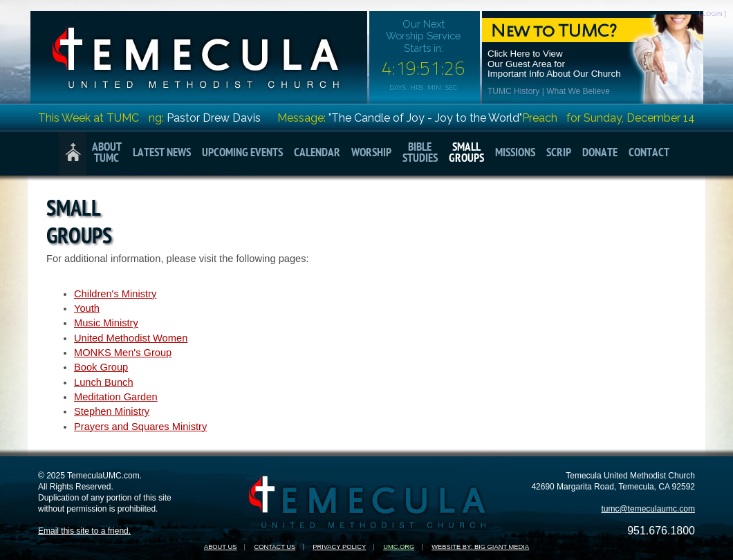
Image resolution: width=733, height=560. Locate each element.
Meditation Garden (116, 397)
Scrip (559, 153)
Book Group (101, 367)
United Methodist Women (131, 338)
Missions (515, 153)
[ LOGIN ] (713, 14)
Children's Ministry (115, 294)
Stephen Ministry (112, 411)
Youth (87, 308)
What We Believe (578, 91)
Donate (600, 153)
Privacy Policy (339, 547)
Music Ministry (106, 323)
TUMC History (513, 91)
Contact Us (275, 547)
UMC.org (399, 547)
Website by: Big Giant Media (480, 547)
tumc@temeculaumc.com (648, 509)
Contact (649, 153)
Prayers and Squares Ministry (140, 427)
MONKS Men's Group (123, 353)
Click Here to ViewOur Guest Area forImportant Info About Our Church (554, 64)
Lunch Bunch (104, 382)
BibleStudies (420, 153)
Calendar (317, 153)
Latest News (162, 153)
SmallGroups (466, 153)
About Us (221, 547)
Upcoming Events (242, 153)
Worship (371, 153)
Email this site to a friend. (84, 531)
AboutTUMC (107, 153)
